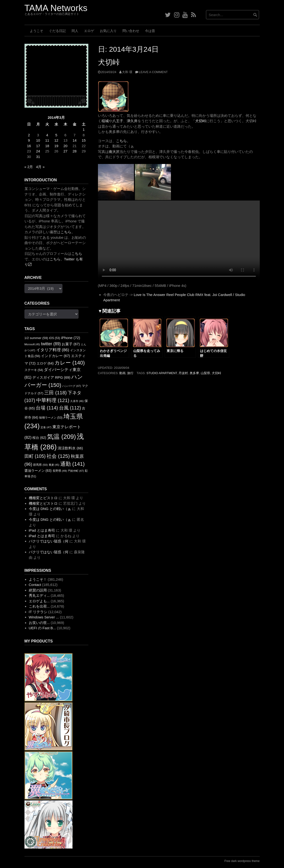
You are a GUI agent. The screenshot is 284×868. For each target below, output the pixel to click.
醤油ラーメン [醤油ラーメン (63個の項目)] (38, 471)
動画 (122, 373)
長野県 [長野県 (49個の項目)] (60, 471)
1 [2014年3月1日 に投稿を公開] (84, 129)
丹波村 (183, 373)
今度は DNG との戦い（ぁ (50, 509)
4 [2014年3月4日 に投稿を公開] (47, 135)
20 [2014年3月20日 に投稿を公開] (65, 146)
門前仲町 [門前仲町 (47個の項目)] (76, 471)
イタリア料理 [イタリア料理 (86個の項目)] (53, 350)
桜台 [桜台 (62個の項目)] (39, 438)
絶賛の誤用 (38, 590)
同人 (75, 31)
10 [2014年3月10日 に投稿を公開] (38, 140)
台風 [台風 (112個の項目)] (70, 408)
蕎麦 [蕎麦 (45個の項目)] (54, 465)
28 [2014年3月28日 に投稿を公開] (75, 151)
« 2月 (29, 167)
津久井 (132, 121)
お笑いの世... (39, 623)
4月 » (40, 167)
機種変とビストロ (43, 498)
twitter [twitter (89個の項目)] (51, 344)
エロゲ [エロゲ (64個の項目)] (45, 363)
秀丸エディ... (39, 595)
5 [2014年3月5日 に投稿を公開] (56, 135)
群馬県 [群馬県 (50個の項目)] (40, 465)
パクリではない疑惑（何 (49, 541)
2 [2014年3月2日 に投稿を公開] (29, 135)
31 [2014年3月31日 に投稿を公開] (38, 157)
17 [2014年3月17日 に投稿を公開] (38, 146)
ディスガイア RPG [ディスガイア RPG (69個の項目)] (51, 377)
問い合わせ (131, 31)
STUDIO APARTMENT (162, 373)
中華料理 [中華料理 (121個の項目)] (53, 400)
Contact (35, 585)
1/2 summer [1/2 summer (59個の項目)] (36, 338)
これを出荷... (39, 606)
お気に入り (108, 31)
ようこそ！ (38, 579)
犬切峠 (109, 62)
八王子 (118, 121)
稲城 (105, 121)
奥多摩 (194, 373)
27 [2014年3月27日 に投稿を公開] (65, 151)
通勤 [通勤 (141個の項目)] (73, 464)
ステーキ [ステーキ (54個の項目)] (34, 370)
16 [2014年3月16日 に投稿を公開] (29, 146)
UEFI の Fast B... (42, 628)
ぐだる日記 (57, 31)
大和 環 (127, 72)
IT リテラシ (38, 612)
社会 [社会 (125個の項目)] (58, 456)
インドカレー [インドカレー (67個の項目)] (55, 356)
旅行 (130, 373)
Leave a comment (153, 72)
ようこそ (36, 31)
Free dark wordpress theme (242, 861)
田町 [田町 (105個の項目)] (35, 456)
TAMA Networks (56, 8)
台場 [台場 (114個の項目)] (47, 408)
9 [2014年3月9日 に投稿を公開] (29, 140)
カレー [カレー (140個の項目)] (70, 363)
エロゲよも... (39, 601)
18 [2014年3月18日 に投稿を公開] (47, 146)
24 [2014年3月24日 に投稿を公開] (38, 151)
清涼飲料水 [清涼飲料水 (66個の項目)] (70, 448)
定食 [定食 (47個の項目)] (46, 427)
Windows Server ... (44, 617)
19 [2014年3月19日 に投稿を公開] (56, 146)
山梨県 (205, 373)
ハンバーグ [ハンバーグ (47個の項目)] (72, 386)
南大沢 (114, 152)
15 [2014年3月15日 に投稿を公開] (84, 140)
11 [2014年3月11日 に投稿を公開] (47, 140)
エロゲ (89, 31)
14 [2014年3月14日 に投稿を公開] (75, 140)
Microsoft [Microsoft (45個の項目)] (32, 344)
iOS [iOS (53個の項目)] (54, 338)
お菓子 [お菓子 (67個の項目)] (71, 344)
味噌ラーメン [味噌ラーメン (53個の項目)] (51, 418)
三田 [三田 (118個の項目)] (55, 393)
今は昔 (150, 31)
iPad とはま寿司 (42, 530)
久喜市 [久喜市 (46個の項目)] (77, 401)
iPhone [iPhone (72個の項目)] (70, 338)
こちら (121, 141)
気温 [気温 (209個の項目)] (61, 437)
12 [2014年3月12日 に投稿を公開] (56, 140)
